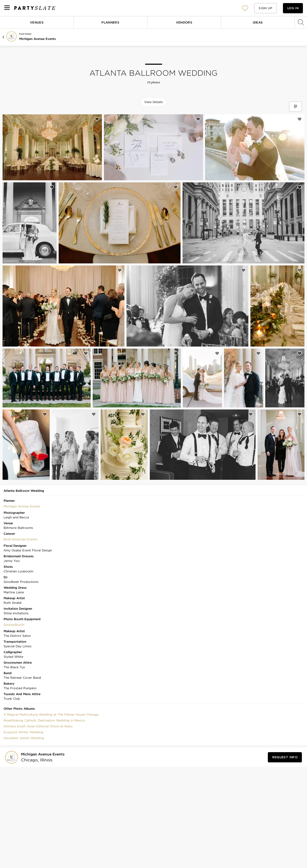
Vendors (184, 22)
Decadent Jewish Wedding (24, 738)
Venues (37, 22)
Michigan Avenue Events (38, 39)
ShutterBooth (14, 625)
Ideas (258, 22)
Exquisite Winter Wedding (23, 732)
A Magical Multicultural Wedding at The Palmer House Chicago (51, 714)
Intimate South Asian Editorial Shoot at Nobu (38, 726)
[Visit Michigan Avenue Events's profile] (44, 757)
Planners (110, 22)
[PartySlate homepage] (35, 8)
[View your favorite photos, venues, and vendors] (245, 8)
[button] (245, 8)
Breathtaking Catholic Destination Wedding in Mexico (44, 720)
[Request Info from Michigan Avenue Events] (285, 757)
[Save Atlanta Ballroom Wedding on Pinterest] (295, 107)
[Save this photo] (97, 119)
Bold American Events (20, 539)
